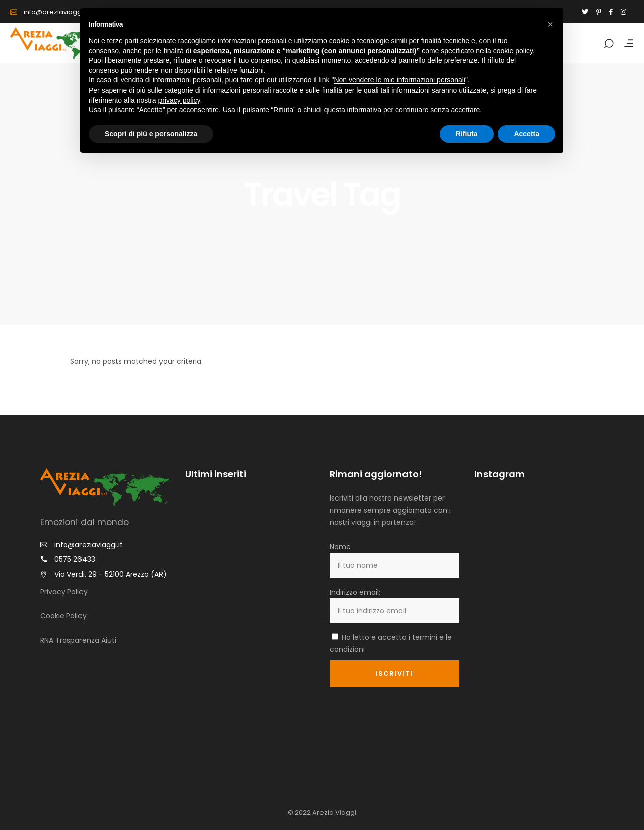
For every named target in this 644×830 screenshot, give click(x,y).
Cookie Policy (63, 616)
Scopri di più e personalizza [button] (151, 134)
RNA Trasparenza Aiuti (78, 640)
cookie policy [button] (513, 51)
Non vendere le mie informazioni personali (399, 80)
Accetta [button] (527, 134)
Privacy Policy (64, 592)
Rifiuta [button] (467, 134)
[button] (550, 24)
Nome (340, 547)
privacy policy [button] (179, 100)
